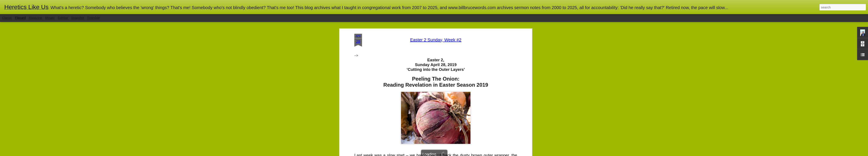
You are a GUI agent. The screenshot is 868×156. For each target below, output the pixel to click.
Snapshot (78, 18)
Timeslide (93, 18)
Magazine (35, 18)
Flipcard (20, 18)
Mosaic (50, 18)
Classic (7, 18)
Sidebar (63, 18)
